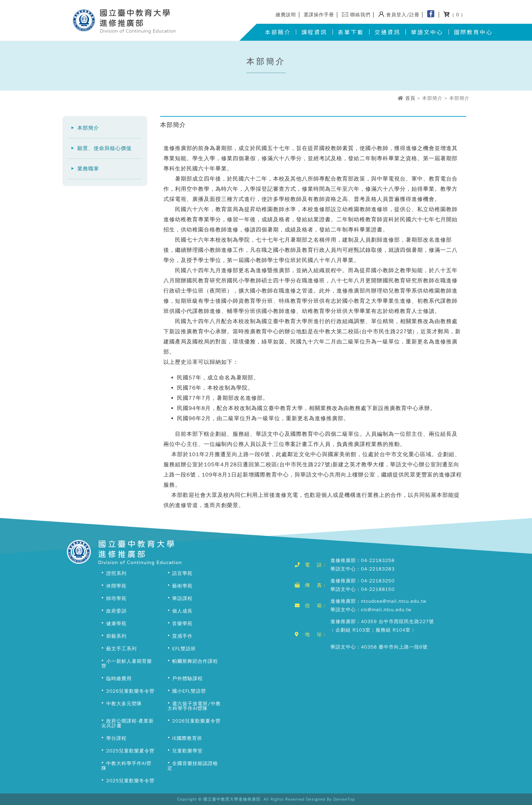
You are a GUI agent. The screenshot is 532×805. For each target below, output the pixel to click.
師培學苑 (116, 598)
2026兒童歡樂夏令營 (197, 721)
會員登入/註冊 (403, 15)
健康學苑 (116, 624)
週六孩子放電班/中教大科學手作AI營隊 (194, 706)
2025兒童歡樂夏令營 (130, 751)
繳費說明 (286, 15)
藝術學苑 (183, 586)
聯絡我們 (360, 15)
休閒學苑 (116, 586)
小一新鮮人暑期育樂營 (127, 664)
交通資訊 (387, 32)
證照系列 (116, 573)
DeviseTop (344, 799)
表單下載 (351, 32)
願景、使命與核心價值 (104, 148)
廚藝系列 (116, 636)
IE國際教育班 (187, 738)
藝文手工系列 (121, 649)
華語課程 (183, 598)
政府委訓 (116, 611)
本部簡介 (278, 32)
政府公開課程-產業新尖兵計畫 (128, 723)
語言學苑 (183, 573)
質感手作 (183, 636)
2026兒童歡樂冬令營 (130, 691)
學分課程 (116, 738)
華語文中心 (427, 32)
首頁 (410, 98)
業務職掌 (88, 169)
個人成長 (183, 611)
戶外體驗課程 (188, 679)
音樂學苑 (183, 624)
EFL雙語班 (184, 649)
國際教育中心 (473, 32)
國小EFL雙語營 (189, 691)
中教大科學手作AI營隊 (126, 766)
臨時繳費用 (119, 679)
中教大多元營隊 (124, 704)
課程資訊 (314, 32)
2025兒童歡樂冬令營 (130, 781)
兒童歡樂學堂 (188, 751)
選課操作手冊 (319, 15)
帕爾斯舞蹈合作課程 (195, 661)
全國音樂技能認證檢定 (193, 766)
